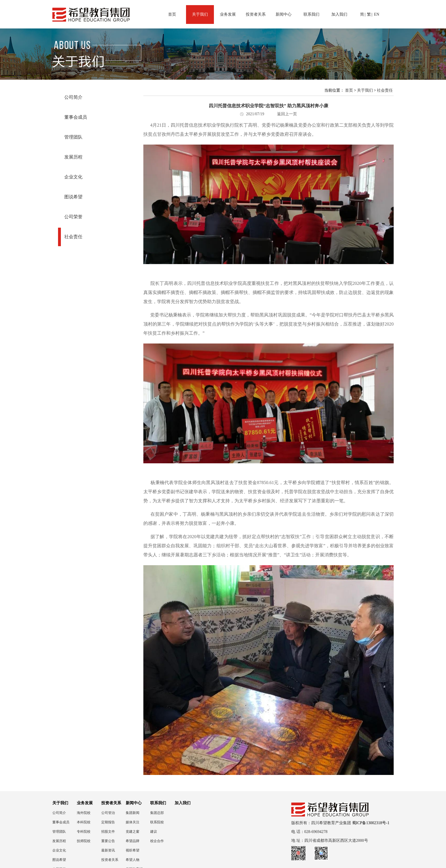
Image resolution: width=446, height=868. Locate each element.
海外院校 (84, 813)
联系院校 (157, 822)
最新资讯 (108, 850)
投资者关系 (256, 14)
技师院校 (84, 841)
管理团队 (73, 137)
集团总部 (157, 813)
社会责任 (73, 237)
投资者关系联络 (110, 860)
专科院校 (84, 832)
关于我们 (200, 14)
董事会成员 (76, 117)
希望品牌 (133, 841)
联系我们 (311, 14)
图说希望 (73, 197)
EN (377, 14)
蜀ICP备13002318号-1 (371, 823)
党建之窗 (133, 832)
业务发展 (228, 14)
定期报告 (108, 822)
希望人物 (133, 860)
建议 (154, 832)
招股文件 (108, 832)
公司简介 (73, 97)
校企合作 (157, 841)
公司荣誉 (73, 217)
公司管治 (108, 813)
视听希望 (133, 850)
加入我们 (339, 14)
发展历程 (73, 157)
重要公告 (108, 841)
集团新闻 (133, 813)
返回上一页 (287, 114)
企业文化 (73, 177)
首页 (172, 14)
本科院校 (84, 822)
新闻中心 (284, 14)
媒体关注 (133, 822)
